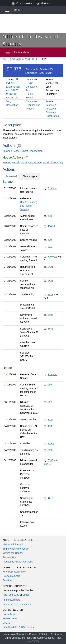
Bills (4, 59)
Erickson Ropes (11, 151)
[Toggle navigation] (7, 10)
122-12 (48, 464)
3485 (50, 329)
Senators (7, 580)
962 (50, 402)
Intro (55, 188)
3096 (50, 450)
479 (50, 240)
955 (50, 374)
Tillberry (54, 163)
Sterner (7, 163)
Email (26, 595)
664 (50, 246)
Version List (12, 98)
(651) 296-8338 (11, 595)
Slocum (38, 163)
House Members (11, 576)
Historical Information (14, 544)
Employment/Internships (16, 549)
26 (57, 94)
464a (50, 226)
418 (50, 216)
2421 (50, 267)
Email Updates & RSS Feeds (18, 627)
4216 (50, 498)
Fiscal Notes (52, 116)
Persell (16, 163)
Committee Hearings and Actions (33, 105)
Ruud (46, 163)
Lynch (24, 151)
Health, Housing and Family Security (29, 206)
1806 (50, 426)
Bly (61, 163)
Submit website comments (17, 604)
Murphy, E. (26, 163)
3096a (51, 443)
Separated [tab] (11, 176)
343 (50, 188)
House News (9, 614)
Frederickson (36, 151)
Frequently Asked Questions (18, 562)
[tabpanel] (33, 354)
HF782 (29, 83)
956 (50, 385)
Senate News (10, 618)
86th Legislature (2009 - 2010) (24, 59)
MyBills (6, 623)
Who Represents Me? (14, 572)
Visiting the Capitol (13, 553)
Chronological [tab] (30, 176)
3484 (50, 315)
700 (50, 257)
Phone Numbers (11, 600)
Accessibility (9, 557)
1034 (50, 419)
